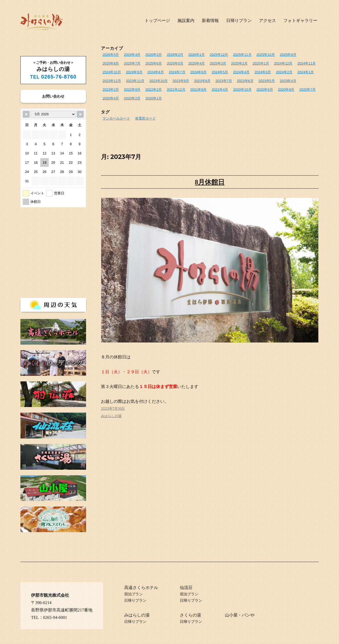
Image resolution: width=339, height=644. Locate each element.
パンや (248, 615)
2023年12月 (112, 81)
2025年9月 (288, 55)
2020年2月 (132, 98)
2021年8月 (198, 90)
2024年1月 (305, 72)
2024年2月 (284, 72)
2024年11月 (306, 63)
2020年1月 (154, 98)
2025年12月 (219, 55)
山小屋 (231, 615)
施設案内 (186, 20)
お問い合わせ (53, 96)
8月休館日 (210, 182)
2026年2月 (175, 55)
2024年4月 (241, 72)
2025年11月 (242, 55)
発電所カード (145, 118)
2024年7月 (177, 72)
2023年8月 (202, 81)
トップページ (157, 20)
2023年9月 (181, 81)
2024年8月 (155, 72)
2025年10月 (265, 55)
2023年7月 (224, 81)
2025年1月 (261, 63)
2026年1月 (196, 55)
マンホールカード (116, 118)
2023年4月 (288, 81)
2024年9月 (134, 72)
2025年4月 (196, 63)
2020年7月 (307, 90)
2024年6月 (198, 72)
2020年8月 (286, 90)
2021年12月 (176, 90)
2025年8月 (111, 63)
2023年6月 (245, 81)
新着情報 (210, 20)
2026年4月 (132, 55)
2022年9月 (132, 90)
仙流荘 (186, 588)
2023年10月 (158, 81)
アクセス (267, 20)
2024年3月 (262, 72)
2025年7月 (132, 63)
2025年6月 (154, 63)
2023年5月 (266, 81)
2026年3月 (154, 55)
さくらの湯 (190, 615)
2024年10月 (112, 72)
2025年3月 (218, 63)
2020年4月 (111, 98)
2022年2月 (154, 90)
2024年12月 (283, 63)
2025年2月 (239, 63)
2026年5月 (111, 55)
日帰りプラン (239, 20)
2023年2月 (111, 90)
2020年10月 (242, 90)
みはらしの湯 (111, 416)
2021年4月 (220, 90)
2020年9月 (264, 90)
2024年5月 (220, 72)
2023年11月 (135, 81)
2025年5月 (175, 63)
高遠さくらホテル (141, 588)
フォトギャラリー (300, 20)
